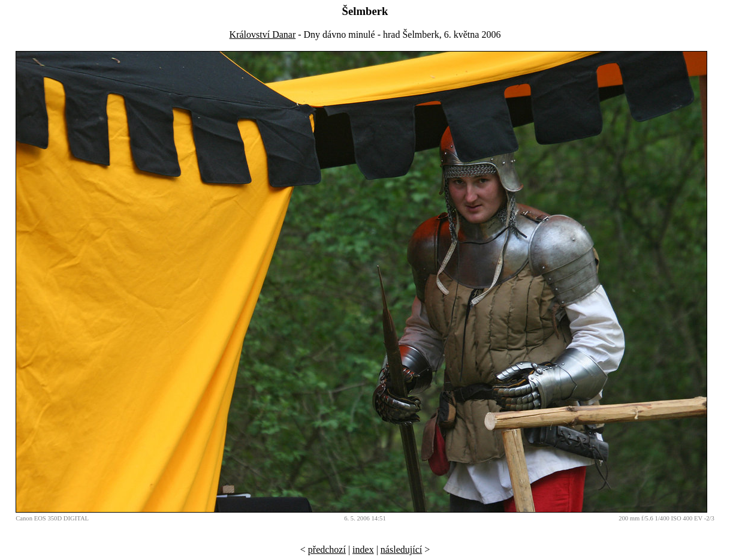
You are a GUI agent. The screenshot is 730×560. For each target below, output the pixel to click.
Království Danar (263, 34)
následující (401, 550)
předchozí (327, 550)
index (363, 550)
